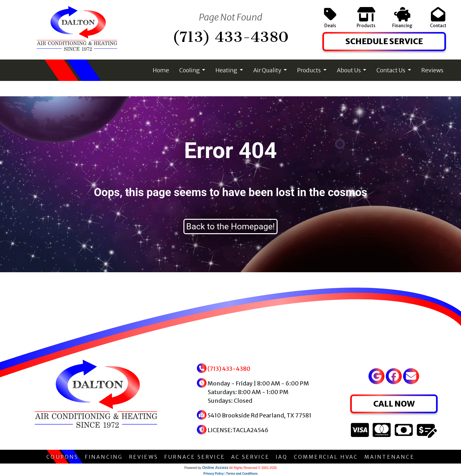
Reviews (432, 70)
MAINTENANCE (389, 457)
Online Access (215, 468)
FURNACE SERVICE (195, 457)
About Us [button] (349, 70)
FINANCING (104, 457)
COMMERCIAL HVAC (326, 457)
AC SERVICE (250, 457)
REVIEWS (144, 457)
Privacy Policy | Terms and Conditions (230, 474)
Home (161, 70)
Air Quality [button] (268, 70)
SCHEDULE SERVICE (384, 41)
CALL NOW (394, 404)
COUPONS (62, 457)
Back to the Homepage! (231, 226)
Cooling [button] (190, 70)
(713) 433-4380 (230, 37)
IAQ (282, 457)
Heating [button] (227, 70)
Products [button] (309, 70)
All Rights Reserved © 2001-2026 (253, 468)
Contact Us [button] (391, 70)
